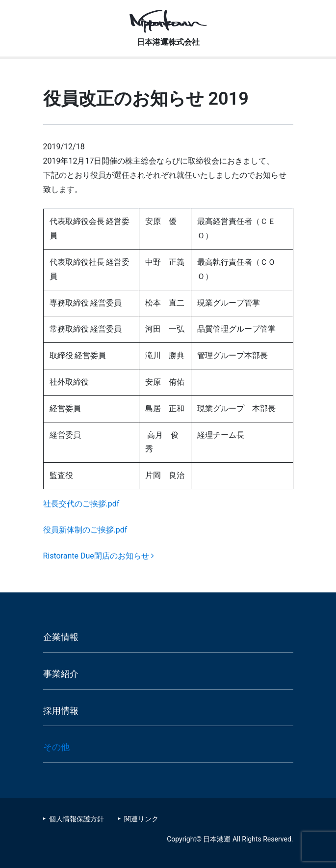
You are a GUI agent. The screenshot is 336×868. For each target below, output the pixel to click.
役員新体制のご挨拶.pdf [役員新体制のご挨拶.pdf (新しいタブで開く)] (85, 530)
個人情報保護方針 (77, 819)
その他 (56, 747)
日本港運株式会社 (168, 42)
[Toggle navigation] (318, 16)
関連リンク (141, 819)
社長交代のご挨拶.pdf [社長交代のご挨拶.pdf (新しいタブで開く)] (81, 504)
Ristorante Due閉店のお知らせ (99, 556)
